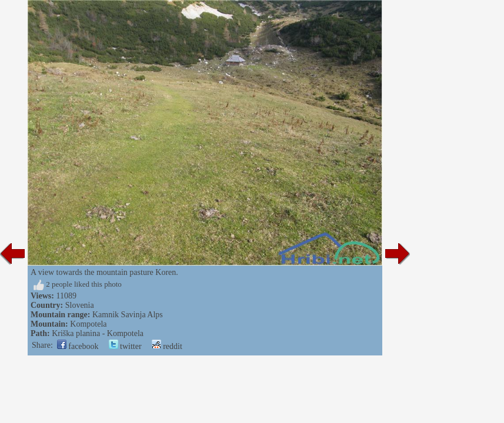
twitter (125, 346)
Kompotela (88, 324)
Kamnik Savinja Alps (128, 315)
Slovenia (80, 305)
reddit (167, 346)
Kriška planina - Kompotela (98, 333)
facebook (78, 346)
